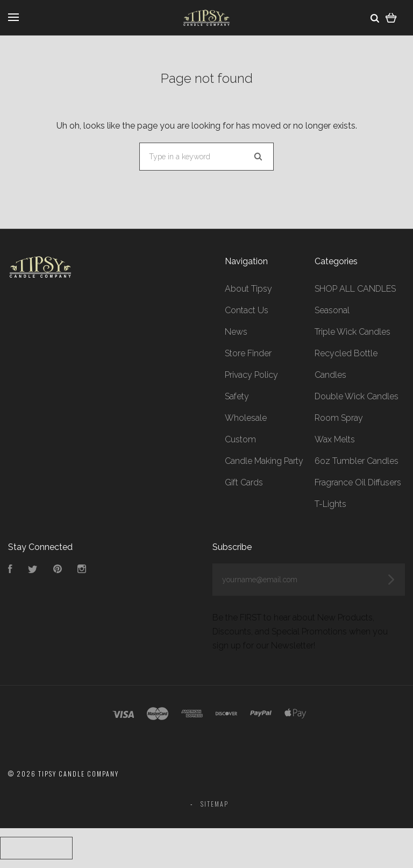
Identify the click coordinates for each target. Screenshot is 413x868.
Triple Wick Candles (353, 332)
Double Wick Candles (357, 396)
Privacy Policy (251, 375)
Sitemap (215, 804)
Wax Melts (335, 439)
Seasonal (332, 310)
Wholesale (246, 418)
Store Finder (248, 353)
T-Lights (330, 504)
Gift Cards (244, 482)
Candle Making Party (264, 461)
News (236, 332)
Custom (240, 439)
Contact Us (247, 310)
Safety (237, 396)
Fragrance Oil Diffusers (358, 482)
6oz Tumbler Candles (357, 461)
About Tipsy (248, 289)
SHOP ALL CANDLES (355, 289)
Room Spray (339, 418)
